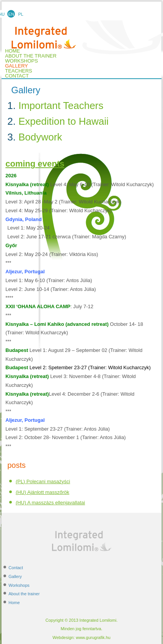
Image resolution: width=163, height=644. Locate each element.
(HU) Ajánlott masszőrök (42, 492)
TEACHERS (19, 71)
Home (14, 603)
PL (21, 14)
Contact (17, 76)
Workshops (21, 61)
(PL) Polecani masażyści (43, 481)
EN (11, 14)
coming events (35, 164)
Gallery (16, 66)
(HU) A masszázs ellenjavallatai (50, 503)
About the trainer (31, 56)
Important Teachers (61, 106)
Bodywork (40, 137)
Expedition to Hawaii (64, 121)
